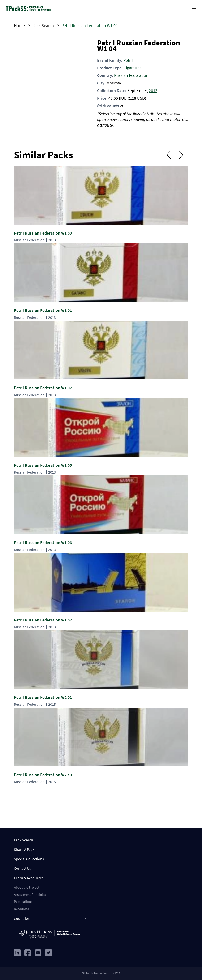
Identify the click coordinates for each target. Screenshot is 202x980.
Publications (23, 902)
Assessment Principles (30, 894)
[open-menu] (194, 9)
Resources (21, 909)
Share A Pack (24, 849)
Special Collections (29, 859)
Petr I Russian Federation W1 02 (43, 388)
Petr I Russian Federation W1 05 (43, 465)
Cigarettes (133, 68)
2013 (153, 91)
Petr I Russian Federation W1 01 (43, 310)
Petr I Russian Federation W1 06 (43, 543)
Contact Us (22, 868)
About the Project (27, 887)
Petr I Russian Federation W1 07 (43, 620)
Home (19, 25)
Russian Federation (131, 75)
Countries (22, 918)
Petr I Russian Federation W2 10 (43, 775)
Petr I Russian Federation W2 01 (43, 697)
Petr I (128, 60)
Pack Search (43, 25)
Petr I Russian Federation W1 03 (43, 233)
